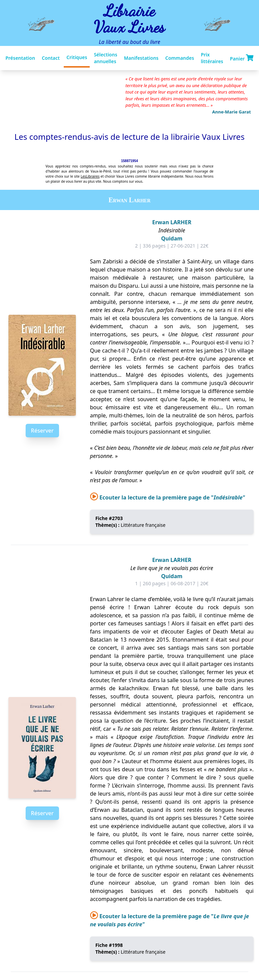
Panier (242, 58)
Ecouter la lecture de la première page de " (168, 497)
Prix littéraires (212, 58)
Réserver (42, 431)
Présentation (20, 58)
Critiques (77, 57)
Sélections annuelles (105, 58)
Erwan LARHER (172, 222)
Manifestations (141, 58)
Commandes (180, 58)
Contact (51, 58)
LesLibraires (90, 176)
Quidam (172, 238)
